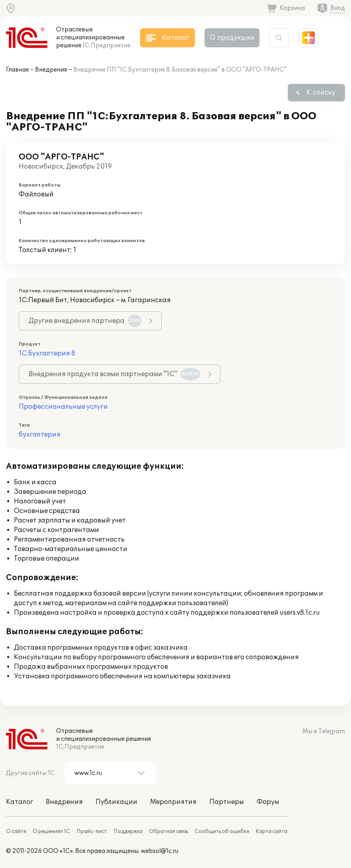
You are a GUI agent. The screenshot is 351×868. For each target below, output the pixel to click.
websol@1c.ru (160, 851)
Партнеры (227, 802)
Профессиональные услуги (63, 407)
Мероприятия (173, 802)
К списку (321, 93)
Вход (338, 8)
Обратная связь (169, 831)
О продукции (232, 38)
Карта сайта (271, 831)
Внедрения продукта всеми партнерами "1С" (114, 374)
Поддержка (128, 831)
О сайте (16, 831)
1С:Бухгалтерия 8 (47, 353)
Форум (268, 802)
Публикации (116, 802)
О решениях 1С (51, 831)
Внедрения (51, 70)
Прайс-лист (92, 831)
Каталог (19, 802)
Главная (17, 70)
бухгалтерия (40, 435)
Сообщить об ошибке (222, 831)
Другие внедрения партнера (85, 321)
